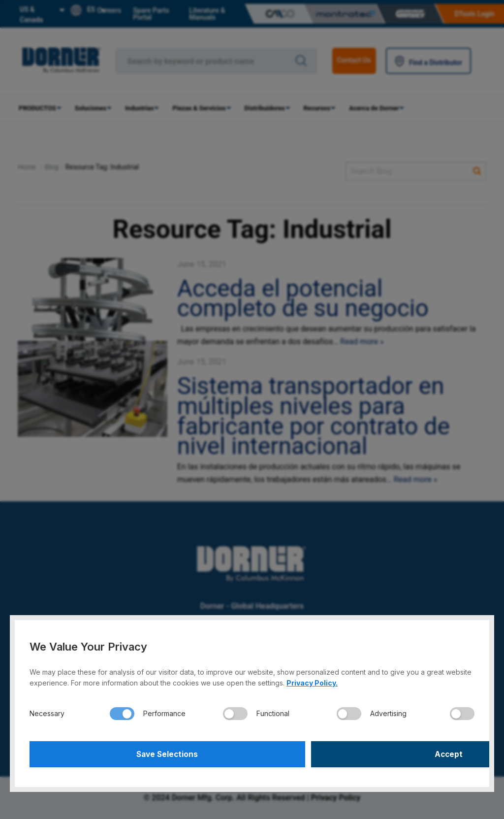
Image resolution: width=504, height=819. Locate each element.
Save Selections (139, 753)
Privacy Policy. (312, 680)
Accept (365, 753)
